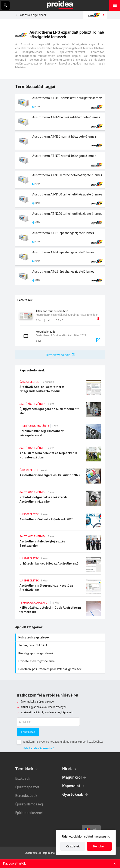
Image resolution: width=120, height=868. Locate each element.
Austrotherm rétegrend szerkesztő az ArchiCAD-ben (60, 588)
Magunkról (72, 777)
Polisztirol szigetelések (33, 15)
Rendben (99, 846)
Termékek (24, 769)
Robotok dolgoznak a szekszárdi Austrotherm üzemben (60, 499)
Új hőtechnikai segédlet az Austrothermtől (60, 566)
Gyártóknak (73, 794)
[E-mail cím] (48, 722)
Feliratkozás (28, 732)
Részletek (73, 846)
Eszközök (23, 779)
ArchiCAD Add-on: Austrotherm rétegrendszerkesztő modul (60, 389)
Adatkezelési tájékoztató (39, 748)
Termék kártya (60, 102)
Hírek (67, 769)
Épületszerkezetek (29, 813)
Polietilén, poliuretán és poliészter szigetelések (61, 669)
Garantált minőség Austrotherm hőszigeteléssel (60, 433)
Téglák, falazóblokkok (61, 645)
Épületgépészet (27, 787)
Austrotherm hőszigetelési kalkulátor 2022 (60, 477)
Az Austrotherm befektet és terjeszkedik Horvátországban (60, 455)
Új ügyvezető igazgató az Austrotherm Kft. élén (60, 411)
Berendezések (26, 796)
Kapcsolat (71, 786)
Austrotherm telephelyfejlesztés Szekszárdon (60, 544)
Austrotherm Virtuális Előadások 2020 (60, 521)
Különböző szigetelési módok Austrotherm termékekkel (60, 610)
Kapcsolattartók (14, 863)
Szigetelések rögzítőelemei (61, 661)
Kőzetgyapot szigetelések (61, 653)
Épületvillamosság (29, 804)
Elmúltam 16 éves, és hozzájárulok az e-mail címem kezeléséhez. (63, 742)
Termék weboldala (58, 355)
